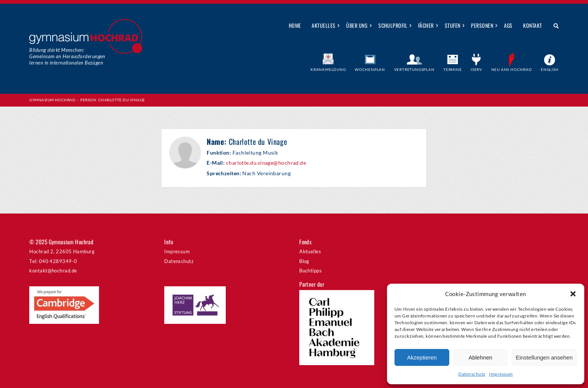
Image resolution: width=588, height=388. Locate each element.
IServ (476, 69)
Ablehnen (480, 357)
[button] (573, 294)
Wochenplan (370, 69)
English (550, 69)
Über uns (357, 25)
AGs (508, 25)
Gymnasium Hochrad (52, 100)
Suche (553, 26)
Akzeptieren (422, 357)
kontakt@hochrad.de (53, 271)
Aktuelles (323, 25)
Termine (453, 69)
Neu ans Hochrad (512, 69)
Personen (482, 25)
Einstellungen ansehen (544, 357)
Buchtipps (310, 271)
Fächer (426, 25)
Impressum (501, 374)
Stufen (453, 25)
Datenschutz (472, 374)
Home (295, 25)
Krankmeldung (328, 69)
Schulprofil (393, 25)
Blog (304, 261)
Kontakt (532, 25)
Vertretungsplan (414, 69)
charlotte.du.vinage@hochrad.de (266, 163)
